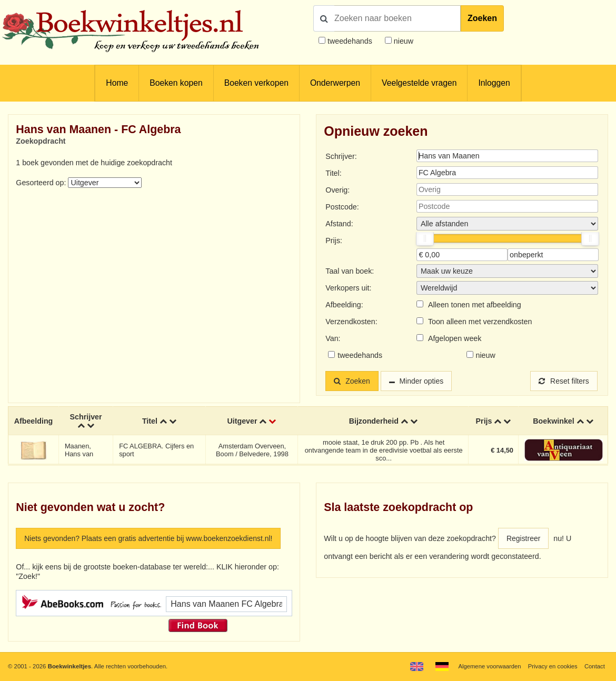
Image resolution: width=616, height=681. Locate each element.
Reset (563, 381)
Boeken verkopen (256, 83)
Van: (333, 338)
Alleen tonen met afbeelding (475, 305)
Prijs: (334, 241)
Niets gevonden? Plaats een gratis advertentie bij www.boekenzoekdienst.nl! (151, 538)
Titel (150, 421)
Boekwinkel (554, 421)
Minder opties (423, 381)
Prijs (484, 421)
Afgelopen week (455, 338)
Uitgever (242, 421)
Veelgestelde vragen (419, 83)
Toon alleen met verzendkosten (480, 322)
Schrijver (86, 417)
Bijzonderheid (374, 421)
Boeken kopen (176, 83)
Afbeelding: (344, 305)
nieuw (403, 41)
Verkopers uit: (348, 288)
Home (117, 83)
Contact (595, 666)
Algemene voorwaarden (489, 666)
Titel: (333, 173)
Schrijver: (341, 156)
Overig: (337, 190)
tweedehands (350, 41)
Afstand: (339, 224)
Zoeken (482, 18)
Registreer (524, 538)
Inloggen (494, 83)
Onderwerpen (335, 83)
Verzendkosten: (351, 322)
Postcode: (342, 207)
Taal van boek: (350, 271)
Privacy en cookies (552, 666)
